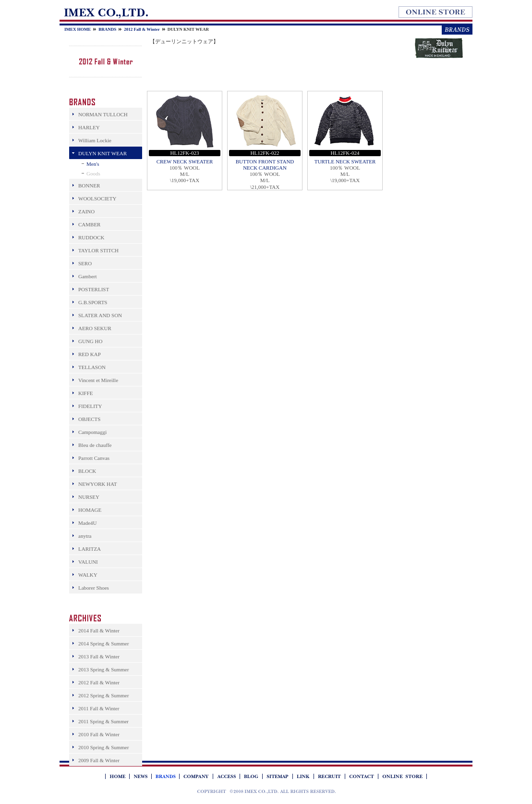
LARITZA (90, 549)
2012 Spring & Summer (103, 695)
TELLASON (92, 367)
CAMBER (89, 224)
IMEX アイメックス (266, 791)
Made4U (88, 523)
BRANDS (107, 29)
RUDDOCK (91, 237)
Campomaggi (92, 432)
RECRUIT (329, 776)
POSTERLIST (94, 289)
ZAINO (86, 211)
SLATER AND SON (100, 315)
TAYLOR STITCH (98, 250)
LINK (303, 776)
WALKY (88, 575)
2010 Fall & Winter (99, 734)
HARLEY (89, 127)
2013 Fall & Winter (99, 656)
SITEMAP (277, 776)
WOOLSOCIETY (97, 198)
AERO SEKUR (95, 328)
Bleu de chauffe (95, 445)
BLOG (251, 776)
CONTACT (361, 776)
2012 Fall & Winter (142, 29)
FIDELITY (90, 406)
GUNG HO (90, 341)
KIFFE (86, 393)
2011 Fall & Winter (99, 708)
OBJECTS (89, 419)
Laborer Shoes (94, 588)
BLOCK (87, 471)
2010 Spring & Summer (103, 747)
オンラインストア (435, 12)
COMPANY (196, 776)
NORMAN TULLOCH (103, 114)
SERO (85, 263)
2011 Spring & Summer (103, 721)
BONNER (89, 186)
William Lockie (95, 140)
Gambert (87, 276)
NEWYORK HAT (97, 484)
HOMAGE (90, 510)
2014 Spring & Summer (103, 643)
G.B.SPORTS (93, 302)
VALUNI (88, 562)
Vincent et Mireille (98, 380)
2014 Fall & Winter (99, 631)
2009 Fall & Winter (99, 760)
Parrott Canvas (94, 458)
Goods (93, 173)
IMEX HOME (78, 29)
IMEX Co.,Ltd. (105, 12)
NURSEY (89, 497)
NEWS (140, 776)
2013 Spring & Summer (103, 669)
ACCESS (226, 776)
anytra (85, 536)
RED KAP (90, 354)
